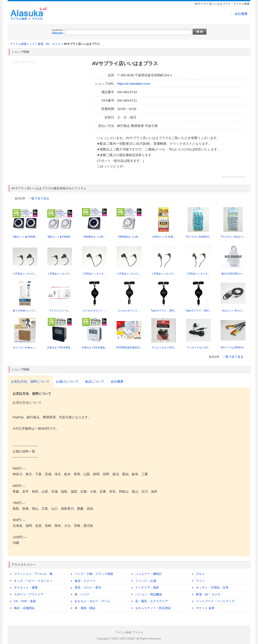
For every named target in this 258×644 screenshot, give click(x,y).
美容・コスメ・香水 (88, 588)
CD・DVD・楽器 (25, 601)
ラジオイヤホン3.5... (198, 348)
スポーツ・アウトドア (29, 594)
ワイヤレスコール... (60, 311)
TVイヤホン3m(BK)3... (198, 237)
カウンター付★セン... (25, 348)
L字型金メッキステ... (25, 274)
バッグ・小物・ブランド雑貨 (94, 574)
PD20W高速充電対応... (129, 348)
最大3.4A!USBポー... (233, 274)
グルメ (200, 574)
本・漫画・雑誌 (85, 608)
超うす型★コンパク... (25, 311)
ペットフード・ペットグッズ (215, 601)
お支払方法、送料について (30, 381)
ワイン (200, 581)
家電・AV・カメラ (49, 44)
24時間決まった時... (94, 237)
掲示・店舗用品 (24, 608)
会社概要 (241, 14)
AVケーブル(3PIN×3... (233, 348)
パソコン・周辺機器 (149, 594)
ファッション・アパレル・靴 (33, 574)
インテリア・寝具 (147, 588)
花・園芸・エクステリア (152, 601)
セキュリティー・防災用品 (153, 608)
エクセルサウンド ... (94, 311)
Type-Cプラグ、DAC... (164, 311)
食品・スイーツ (85, 581)
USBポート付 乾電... (164, 237)
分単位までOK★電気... (60, 348)
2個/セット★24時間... (25, 237)
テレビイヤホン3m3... (164, 348)
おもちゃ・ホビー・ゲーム (92, 601)
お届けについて (67, 381)
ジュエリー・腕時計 (149, 574)
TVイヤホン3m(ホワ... (233, 237)
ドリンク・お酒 (146, 581)
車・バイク (82, 594)
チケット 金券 (205, 608)
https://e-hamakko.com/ (134, 84)
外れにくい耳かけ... (233, 311)
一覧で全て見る (39, 198)
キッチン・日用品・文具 (212, 588)
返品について (95, 381)
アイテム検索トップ (22, 44)
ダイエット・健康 (26, 588)
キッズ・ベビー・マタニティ (33, 581)
